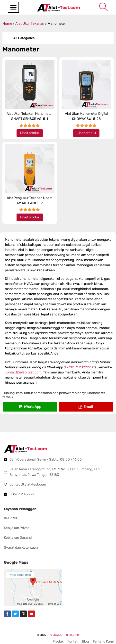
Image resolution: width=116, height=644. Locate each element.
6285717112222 (79, 367)
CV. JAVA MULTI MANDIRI (64, 635)
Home (7, 24)
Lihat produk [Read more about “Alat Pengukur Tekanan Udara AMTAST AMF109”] (30, 217)
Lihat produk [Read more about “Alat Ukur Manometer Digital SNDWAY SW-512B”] (86, 133)
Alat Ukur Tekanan (30, 24)
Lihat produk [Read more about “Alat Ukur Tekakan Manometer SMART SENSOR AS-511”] (30, 133)
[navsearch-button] (103, 7)
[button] (13, 7)
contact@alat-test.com (23, 372)
